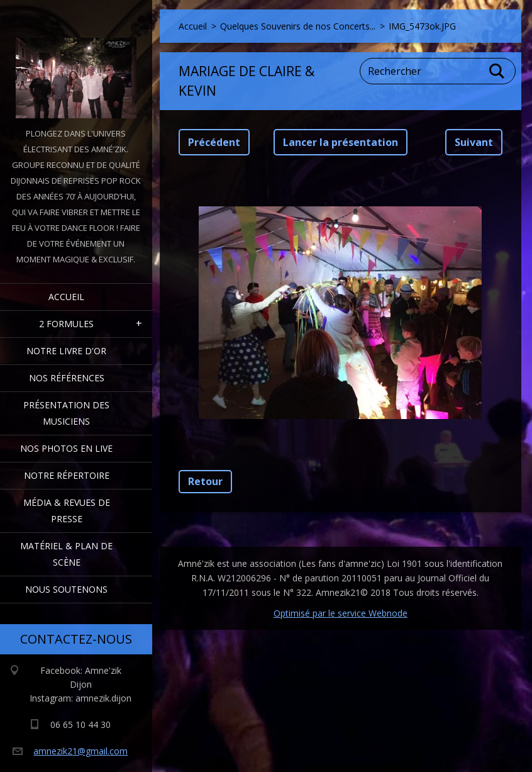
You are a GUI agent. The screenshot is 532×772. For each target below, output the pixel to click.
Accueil (66, 297)
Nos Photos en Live (66, 448)
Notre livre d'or (66, 351)
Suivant (474, 142)
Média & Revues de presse (67, 511)
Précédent (214, 142)
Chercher (497, 71)
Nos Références (67, 378)
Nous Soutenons (66, 589)
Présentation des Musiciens (66, 413)
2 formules (66, 324)
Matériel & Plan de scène (66, 554)
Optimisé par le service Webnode (341, 613)
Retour (205, 481)
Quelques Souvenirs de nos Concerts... (298, 26)
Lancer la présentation (341, 142)
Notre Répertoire (67, 475)
